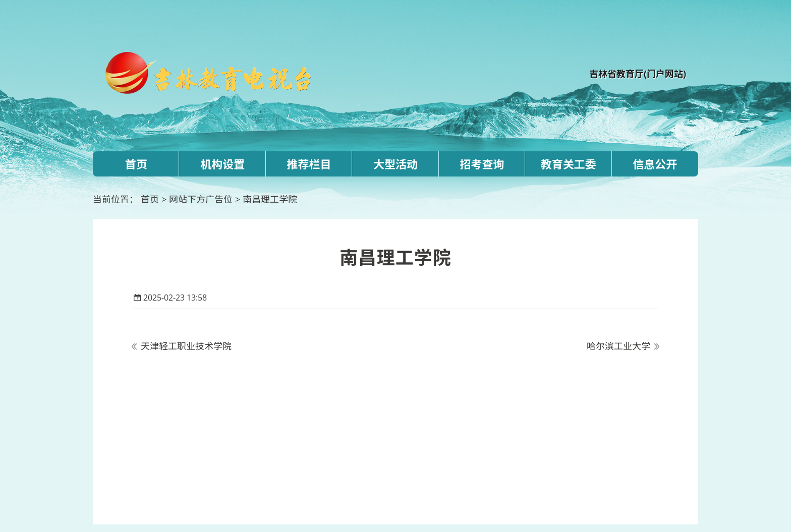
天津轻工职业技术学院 (186, 346)
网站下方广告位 (201, 199)
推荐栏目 (309, 164)
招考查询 (482, 164)
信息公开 (655, 164)
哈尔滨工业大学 (618, 346)
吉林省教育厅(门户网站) (638, 74)
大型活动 (395, 164)
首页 (136, 164)
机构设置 (222, 164)
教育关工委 (569, 164)
